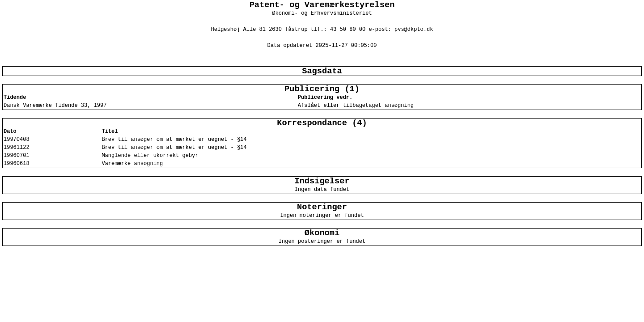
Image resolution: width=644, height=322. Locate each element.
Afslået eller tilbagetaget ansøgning (356, 106)
